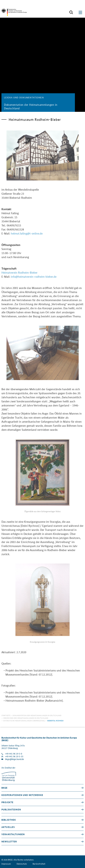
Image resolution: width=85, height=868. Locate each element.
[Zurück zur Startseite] (14, 12)
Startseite (6, 715)
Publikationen (11, 809)
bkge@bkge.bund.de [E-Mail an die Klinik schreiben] (15, 759)
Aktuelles (8, 827)
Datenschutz (22, 864)
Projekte (7, 802)
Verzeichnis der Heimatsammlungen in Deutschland (26, 718)
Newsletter (9, 841)
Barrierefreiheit (39, 864)
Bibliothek (9, 820)
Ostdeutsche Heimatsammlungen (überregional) (24, 720)
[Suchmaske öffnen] (71, 12)
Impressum (6, 864)
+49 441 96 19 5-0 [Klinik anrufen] (14, 754)
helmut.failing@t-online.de (27, 236)
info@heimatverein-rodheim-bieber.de (34, 279)
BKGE (5, 788)
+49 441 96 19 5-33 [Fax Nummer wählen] (14, 756)
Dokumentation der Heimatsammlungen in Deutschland (37, 715)
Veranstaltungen (13, 834)
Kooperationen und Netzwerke (22, 795)
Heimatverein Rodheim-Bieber (19, 275)
